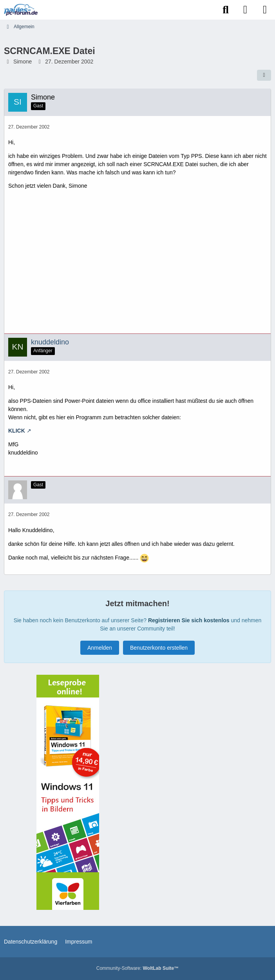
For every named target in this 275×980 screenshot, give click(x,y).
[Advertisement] (137, 264)
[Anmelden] (245, 10)
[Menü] (265, 10)
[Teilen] (264, 75)
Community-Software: (137, 968)
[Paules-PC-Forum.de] (21, 10)
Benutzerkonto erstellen (159, 648)
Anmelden (100, 648)
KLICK (17, 431)
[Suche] (226, 10)
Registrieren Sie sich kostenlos (189, 620)
